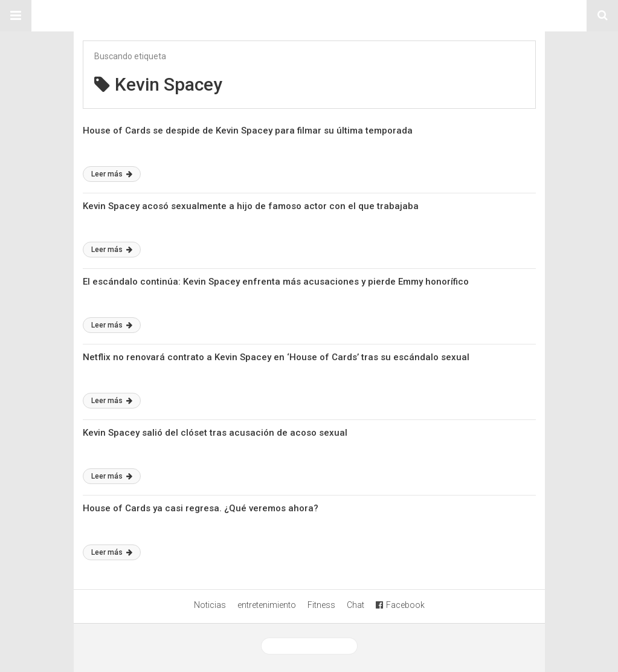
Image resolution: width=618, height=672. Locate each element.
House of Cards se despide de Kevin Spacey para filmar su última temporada (248, 131)
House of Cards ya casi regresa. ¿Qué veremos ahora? (201, 508)
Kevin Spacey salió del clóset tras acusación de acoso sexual (215, 433)
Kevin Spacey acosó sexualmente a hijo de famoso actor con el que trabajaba (251, 206)
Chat (356, 605)
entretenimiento (267, 605)
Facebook (400, 605)
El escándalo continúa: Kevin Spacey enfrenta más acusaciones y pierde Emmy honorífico (276, 282)
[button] (16, 16)
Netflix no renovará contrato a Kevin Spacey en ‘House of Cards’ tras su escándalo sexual (276, 357)
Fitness (321, 605)
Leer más (112, 174)
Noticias (210, 605)
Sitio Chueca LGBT (309, 16)
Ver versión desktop (309, 646)
